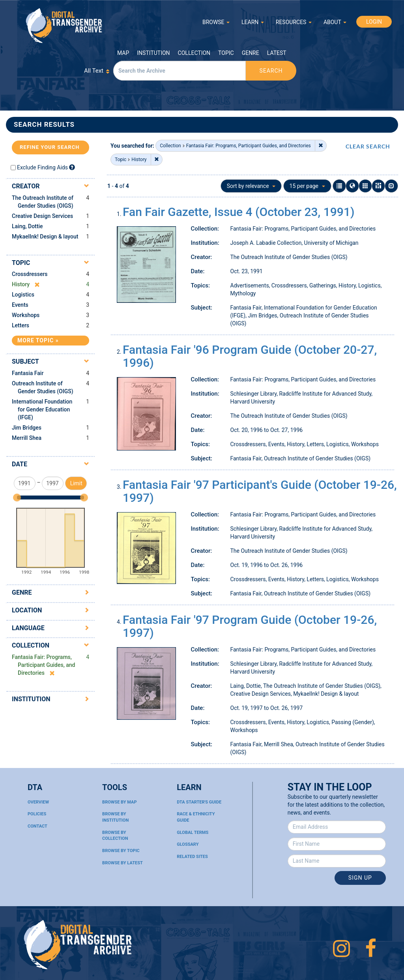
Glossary (188, 844)
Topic (226, 53)
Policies (37, 814)
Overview (38, 802)
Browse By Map (119, 802)
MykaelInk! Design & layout (45, 237)
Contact (37, 826)
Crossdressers (30, 274)
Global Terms (193, 833)
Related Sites (192, 857)
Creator (26, 186)
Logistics (23, 295)
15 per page (307, 186)
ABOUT (335, 22)
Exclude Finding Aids (42, 167)
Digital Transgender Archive (64, 25)
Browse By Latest (123, 863)
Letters (21, 325)
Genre (251, 53)
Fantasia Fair (28, 373)
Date (20, 464)
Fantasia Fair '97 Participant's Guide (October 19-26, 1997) (260, 491)
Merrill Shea (27, 438)
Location (27, 610)
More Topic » (38, 340)
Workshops (26, 315)
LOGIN (374, 22)
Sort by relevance (251, 186)
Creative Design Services (42, 216)
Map (123, 53)
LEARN (253, 22)
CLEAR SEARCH (368, 146)
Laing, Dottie (27, 226)
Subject (25, 361)
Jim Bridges (27, 428)
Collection (194, 53)
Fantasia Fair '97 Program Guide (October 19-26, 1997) (250, 626)
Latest (277, 53)
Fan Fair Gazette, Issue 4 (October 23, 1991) (238, 212)
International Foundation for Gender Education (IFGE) (42, 409)
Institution (153, 53)
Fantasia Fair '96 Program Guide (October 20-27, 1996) (250, 356)
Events (20, 305)
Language (28, 628)
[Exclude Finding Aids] (72, 167)
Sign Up (360, 878)
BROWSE (216, 22)
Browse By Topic (121, 851)
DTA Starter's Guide (199, 802)
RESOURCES (294, 22)
